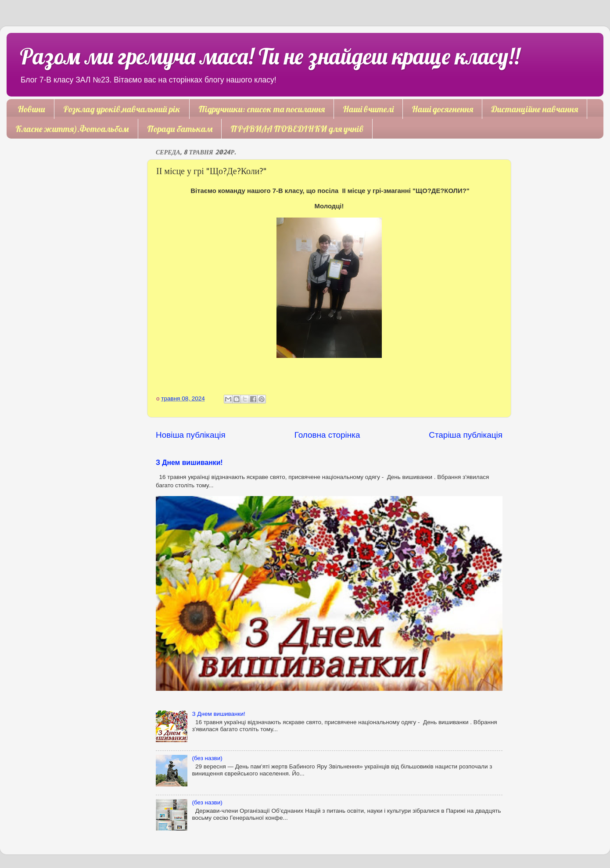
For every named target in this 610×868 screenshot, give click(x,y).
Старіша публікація (466, 435)
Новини (31, 109)
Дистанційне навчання (535, 109)
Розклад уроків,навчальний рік (122, 109)
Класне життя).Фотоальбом (72, 129)
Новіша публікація (191, 435)
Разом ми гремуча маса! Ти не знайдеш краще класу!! (270, 56)
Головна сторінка (327, 435)
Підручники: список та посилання (262, 109)
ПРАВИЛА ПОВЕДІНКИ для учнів (297, 129)
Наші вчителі (368, 109)
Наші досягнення (442, 109)
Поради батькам (180, 129)
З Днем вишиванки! (189, 463)
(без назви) (207, 758)
